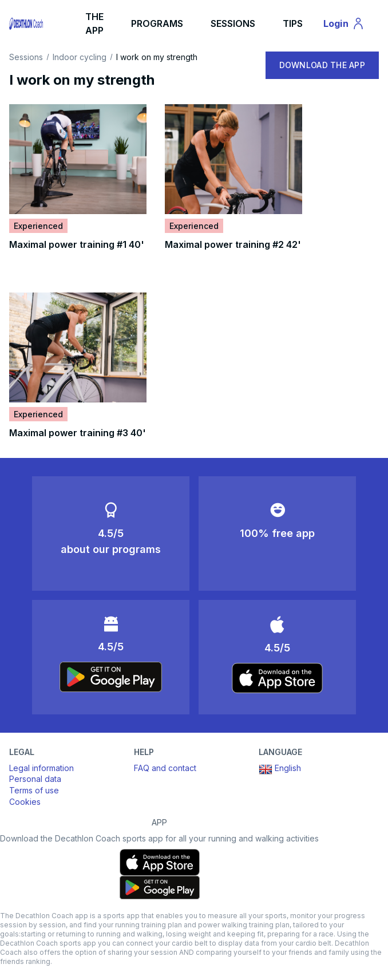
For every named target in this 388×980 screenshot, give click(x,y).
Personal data (35, 779)
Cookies (25, 802)
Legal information (41, 768)
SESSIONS (233, 23)
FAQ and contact (165, 768)
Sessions (26, 57)
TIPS (293, 23)
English (280, 769)
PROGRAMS (157, 23)
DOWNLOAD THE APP (322, 65)
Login (349, 25)
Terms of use (34, 790)
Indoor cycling (80, 57)
